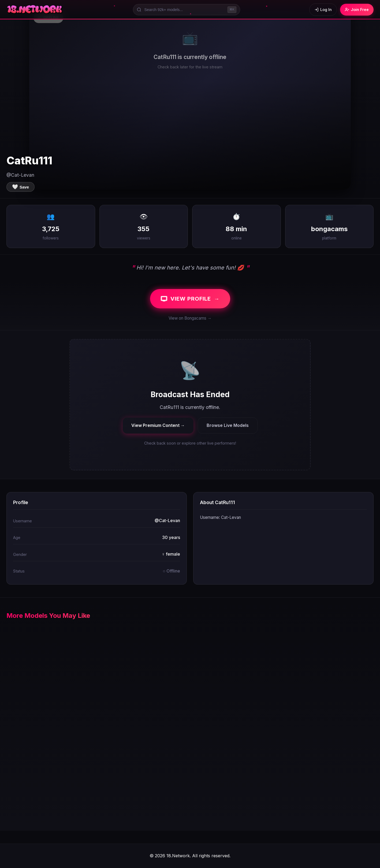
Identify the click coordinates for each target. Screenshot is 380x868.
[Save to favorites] (21, 187)
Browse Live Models (228, 425)
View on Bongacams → (190, 318)
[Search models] (187, 10)
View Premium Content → (158, 425)
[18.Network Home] (35, 10)
